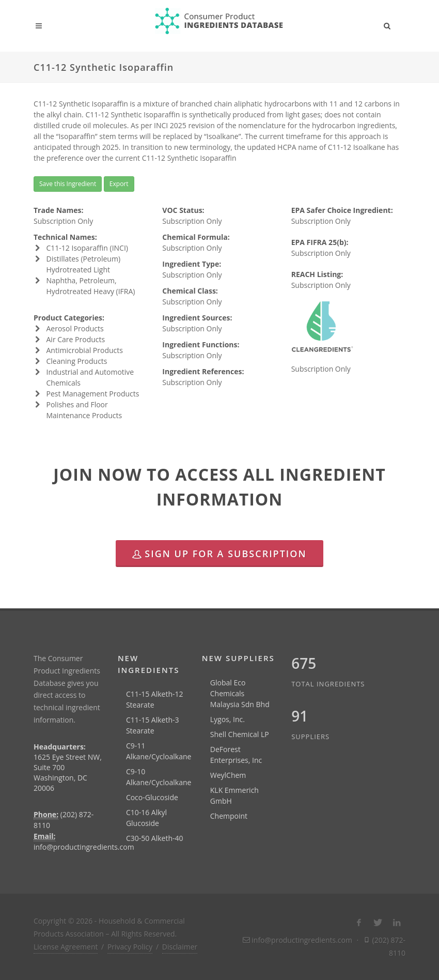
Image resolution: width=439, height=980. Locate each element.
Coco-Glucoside (152, 797)
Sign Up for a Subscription (219, 554)
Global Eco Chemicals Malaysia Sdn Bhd (240, 693)
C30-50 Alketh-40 (155, 838)
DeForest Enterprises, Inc (236, 755)
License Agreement (66, 947)
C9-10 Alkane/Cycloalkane (159, 777)
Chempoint (229, 816)
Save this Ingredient (68, 184)
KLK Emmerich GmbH (234, 795)
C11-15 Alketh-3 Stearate (153, 725)
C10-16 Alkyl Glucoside (146, 818)
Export (119, 184)
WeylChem (228, 775)
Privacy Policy (130, 947)
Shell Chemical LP (240, 734)
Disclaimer (180, 947)
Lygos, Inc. (228, 719)
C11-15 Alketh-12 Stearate (155, 699)
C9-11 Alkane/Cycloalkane (159, 751)
